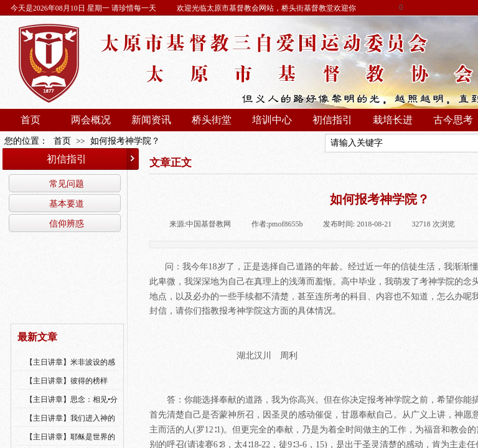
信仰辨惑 (67, 223)
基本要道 (67, 203)
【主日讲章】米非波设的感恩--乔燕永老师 (70, 370)
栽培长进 (393, 120)
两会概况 (91, 120)
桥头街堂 (212, 120)
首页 (30, 120)
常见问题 (67, 184)
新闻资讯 (151, 120)
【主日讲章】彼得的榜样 (67, 381)
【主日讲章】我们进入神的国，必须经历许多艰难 (70, 426)
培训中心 (272, 120)
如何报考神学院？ (125, 141)
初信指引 (332, 120)
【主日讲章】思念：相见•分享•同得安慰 (72, 408)
